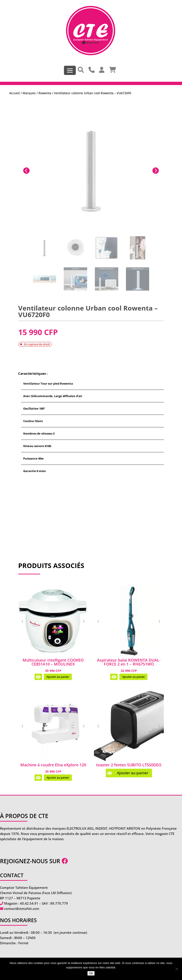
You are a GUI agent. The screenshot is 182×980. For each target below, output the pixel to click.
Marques (29, 93)
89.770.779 (59, 903)
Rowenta (45, 93)
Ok (91, 973)
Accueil (14, 93)
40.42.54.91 (29, 903)
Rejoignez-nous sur (34, 861)
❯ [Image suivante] (84, 621)
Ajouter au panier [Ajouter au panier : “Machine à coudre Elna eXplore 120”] (58, 778)
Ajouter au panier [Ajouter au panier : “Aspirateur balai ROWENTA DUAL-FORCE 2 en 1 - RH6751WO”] (133, 677)
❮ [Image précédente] (22, 621)
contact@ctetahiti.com (22, 909)
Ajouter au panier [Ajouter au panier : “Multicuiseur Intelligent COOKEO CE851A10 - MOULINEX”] (58, 677)
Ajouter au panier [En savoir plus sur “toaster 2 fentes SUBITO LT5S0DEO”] (133, 773)
